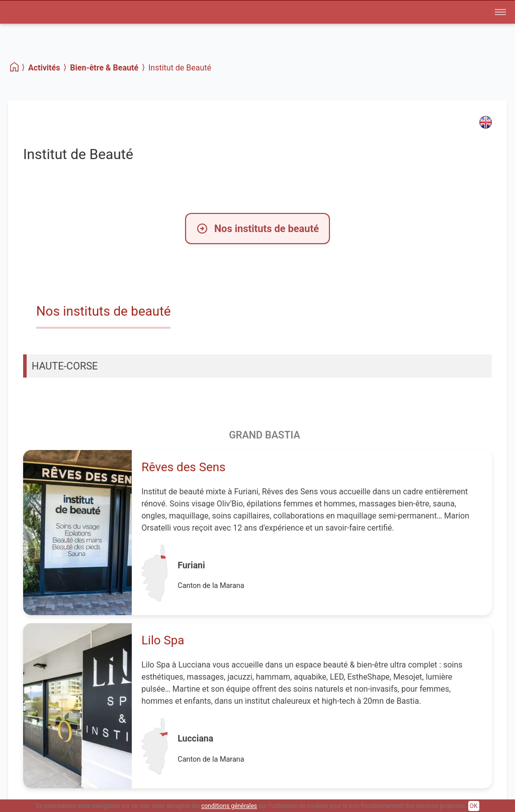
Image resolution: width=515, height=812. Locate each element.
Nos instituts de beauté (257, 229)
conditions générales (229, 806)
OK (474, 806)
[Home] (15, 67)
